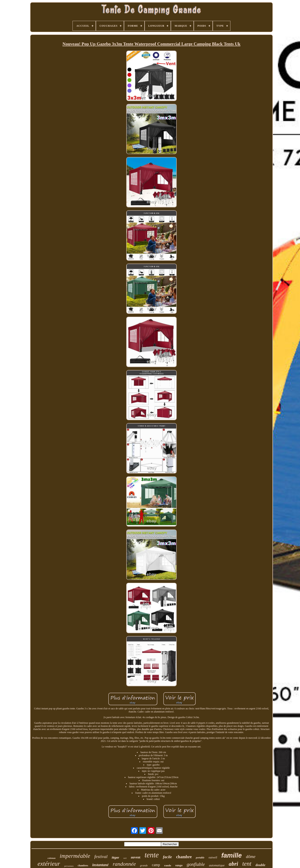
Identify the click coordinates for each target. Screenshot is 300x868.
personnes (69, 866)
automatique (217, 865)
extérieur (49, 864)
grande (144, 865)
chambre (184, 857)
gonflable (196, 864)
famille (231, 855)
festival (101, 856)
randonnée (124, 864)
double (261, 865)
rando (168, 865)
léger (115, 857)
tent (247, 864)
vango (179, 865)
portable (200, 858)
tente (152, 855)
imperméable (75, 856)
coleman (52, 858)
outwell (213, 857)
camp (156, 865)
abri (233, 864)
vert (125, 858)
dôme (251, 857)
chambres (83, 866)
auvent (136, 857)
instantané (100, 865)
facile (167, 857)
